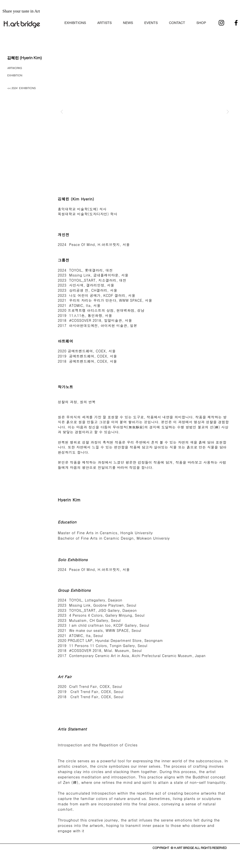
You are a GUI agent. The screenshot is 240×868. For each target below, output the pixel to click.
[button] (75, 21)
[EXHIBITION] (17, 76)
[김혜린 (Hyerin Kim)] (24, 58)
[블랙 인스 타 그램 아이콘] (221, 23)
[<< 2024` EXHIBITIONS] (23, 88)
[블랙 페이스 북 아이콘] (236, 23)
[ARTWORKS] (17, 68)
